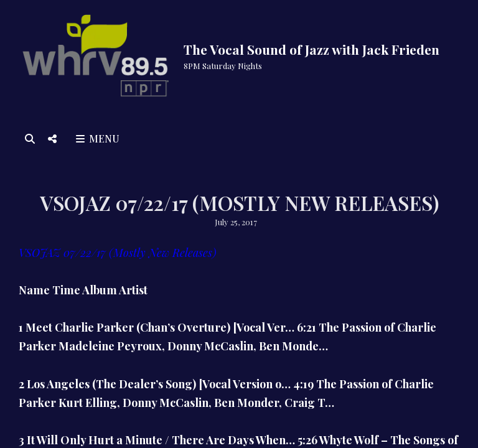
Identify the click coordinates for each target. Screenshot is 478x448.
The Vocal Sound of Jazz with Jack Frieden (312, 49)
